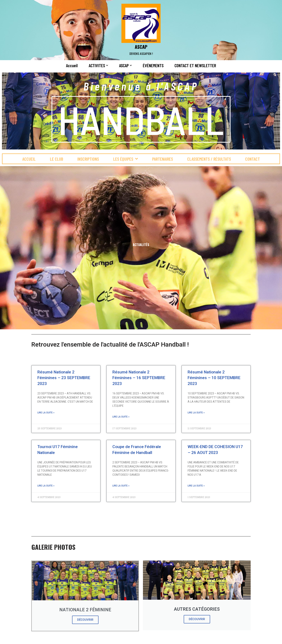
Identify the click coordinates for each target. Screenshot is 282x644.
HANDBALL (141, 119)
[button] (107, 65)
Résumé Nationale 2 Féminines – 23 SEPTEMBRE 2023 (64, 378)
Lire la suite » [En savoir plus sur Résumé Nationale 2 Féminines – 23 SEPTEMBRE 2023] (46, 413)
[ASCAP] (141, 30)
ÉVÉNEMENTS (153, 65)
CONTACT (253, 159)
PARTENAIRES (163, 159)
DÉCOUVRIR (85, 620)
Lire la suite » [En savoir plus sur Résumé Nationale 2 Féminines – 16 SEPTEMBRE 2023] (121, 417)
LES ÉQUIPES (126, 159)
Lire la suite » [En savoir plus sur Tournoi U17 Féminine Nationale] (46, 486)
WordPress (70, 639)
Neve (33, 639)
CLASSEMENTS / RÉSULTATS (209, 159)
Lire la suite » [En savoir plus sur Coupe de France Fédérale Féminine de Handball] (121, 486)
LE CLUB (56, 159)
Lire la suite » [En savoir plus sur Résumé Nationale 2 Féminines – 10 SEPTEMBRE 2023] (196, 413)
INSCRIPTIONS (88, 159)
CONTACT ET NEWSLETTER (195, 65)
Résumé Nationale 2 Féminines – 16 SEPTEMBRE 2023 (139, 378)
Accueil (72, 65)
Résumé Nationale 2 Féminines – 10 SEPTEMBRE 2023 (214, 378)
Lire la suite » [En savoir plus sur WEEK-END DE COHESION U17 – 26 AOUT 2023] (196, 486)
